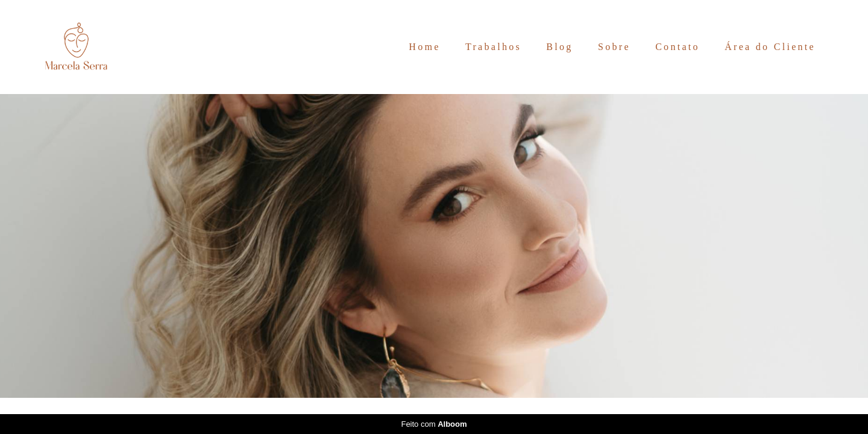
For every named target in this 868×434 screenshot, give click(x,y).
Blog (559, 47)
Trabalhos (493, 47)
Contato (678, 47)
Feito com (434, 424)
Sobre (614, 47)
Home (424, 47)
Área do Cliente (770, 47)
